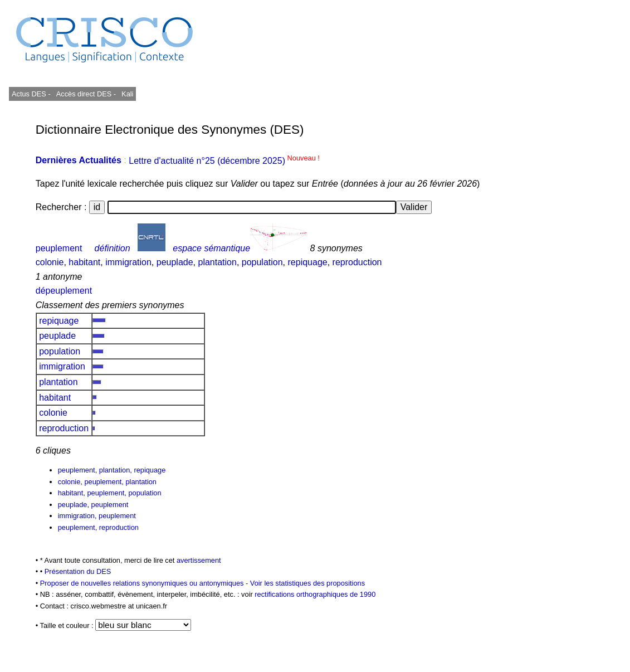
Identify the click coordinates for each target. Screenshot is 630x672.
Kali (127, 94)
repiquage (308, 262)
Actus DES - (31, 94)
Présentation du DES (78, 571)
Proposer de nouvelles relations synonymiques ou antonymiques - (145, 583)
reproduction (357, 262)
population (262, 262)
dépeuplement (64, 291)
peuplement (59, 248)
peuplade (175, 262)
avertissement (199, 560)
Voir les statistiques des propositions (307, 583)
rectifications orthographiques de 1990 (315, 594)
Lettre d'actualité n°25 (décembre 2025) (224, 161)
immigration (128, 262)
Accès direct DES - (86, 94)
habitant (84, 262)
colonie (50, 262)
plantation (217, 262)
